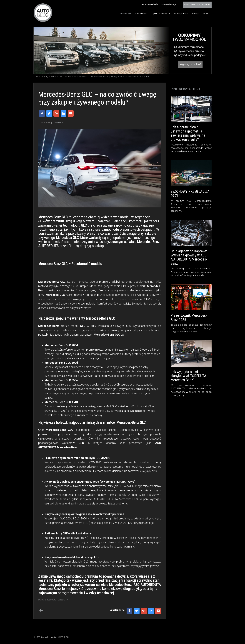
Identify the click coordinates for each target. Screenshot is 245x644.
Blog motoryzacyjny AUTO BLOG (43, 13)
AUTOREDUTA (197, 4)
